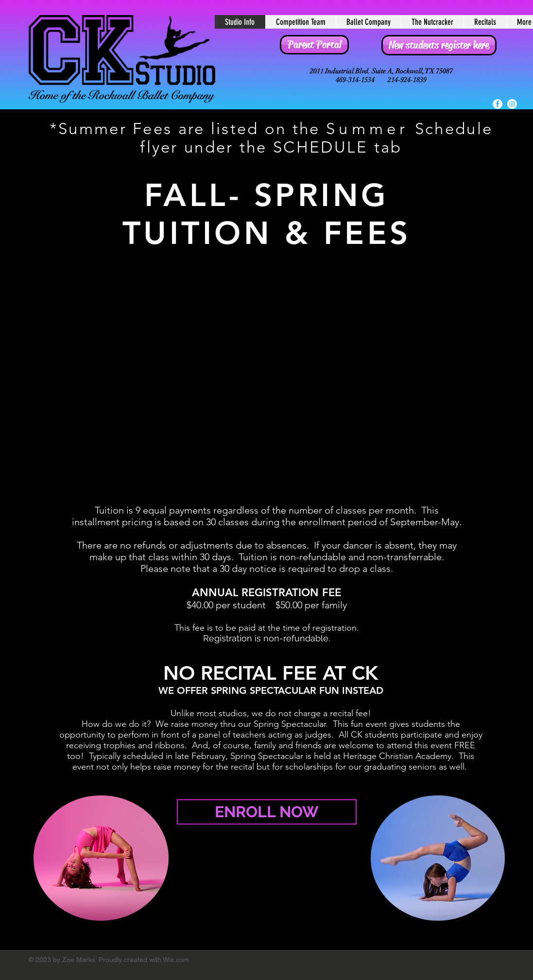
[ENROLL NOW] (267, 812)
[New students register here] (439, 45)
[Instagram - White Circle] (512, 104)
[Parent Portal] (314, 45)
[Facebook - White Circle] (498, 104)
